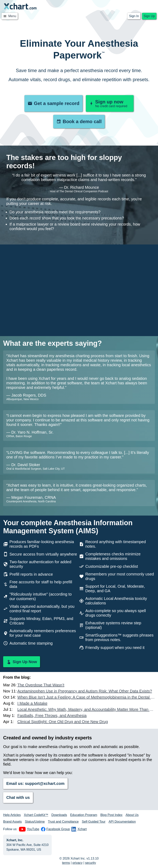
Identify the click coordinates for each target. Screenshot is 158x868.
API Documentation (122, 822)
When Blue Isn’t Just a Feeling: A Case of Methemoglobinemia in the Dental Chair (86, 697)
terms (66, 863)
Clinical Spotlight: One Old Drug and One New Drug (63, 722)
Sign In (134, 16)
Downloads (59, 815)
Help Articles (12, 815)
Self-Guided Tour (94, 822)
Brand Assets (12, 822)
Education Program (84, 815)
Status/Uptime (35, 822)
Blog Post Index (111, 815)
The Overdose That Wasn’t (41, 685)
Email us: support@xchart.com (35, 783)
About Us (132, 815)
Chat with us (18, 797)
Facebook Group (55, 829)
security (90, 863)
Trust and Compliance (63, 822)
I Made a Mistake (32, 703)
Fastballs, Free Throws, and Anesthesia (52, 716)
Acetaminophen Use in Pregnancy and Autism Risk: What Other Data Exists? (85, 691)
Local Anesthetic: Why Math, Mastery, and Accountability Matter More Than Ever (86, 709)
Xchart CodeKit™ (36, 815)
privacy (78, 863)
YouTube (29, 829)
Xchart (79, 829)
